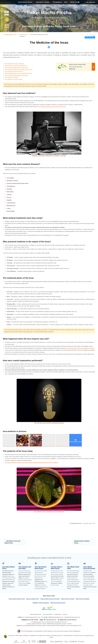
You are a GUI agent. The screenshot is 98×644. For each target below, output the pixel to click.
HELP (66, 2)
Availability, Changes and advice (41, 603)
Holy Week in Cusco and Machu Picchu (12, 542)
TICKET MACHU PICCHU (25, 2)
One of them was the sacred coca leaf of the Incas (52, 107)
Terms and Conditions (48, 614)
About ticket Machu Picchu (36, 614)
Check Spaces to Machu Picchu (17, 599)
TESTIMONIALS (57, 2)
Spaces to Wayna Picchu (33, 599)
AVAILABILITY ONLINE (43, 2)
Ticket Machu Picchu (49, 13)
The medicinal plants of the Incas (14, 72)
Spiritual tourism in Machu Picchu (82, 542)
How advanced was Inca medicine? (14, 64)
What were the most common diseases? (16, 66)
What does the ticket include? (58, 603)
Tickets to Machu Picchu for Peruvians (50, 599)
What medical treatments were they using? (16, 68)
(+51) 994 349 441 (71, 620)
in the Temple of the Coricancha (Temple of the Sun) (80, 348)
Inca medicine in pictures (12, 77)
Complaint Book (57, 614)
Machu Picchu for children (68, 599)
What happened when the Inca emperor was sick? (18, 73)
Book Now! (91, 2)
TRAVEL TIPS (75, 2)
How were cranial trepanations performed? (16, 76)
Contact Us (65, 614)
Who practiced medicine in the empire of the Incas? (19, 70)
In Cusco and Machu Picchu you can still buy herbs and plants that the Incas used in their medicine (31, 462)
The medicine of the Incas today (13, 79)
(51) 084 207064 (33, 620)
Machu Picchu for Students (82, 599)
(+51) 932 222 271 (51, 620)
